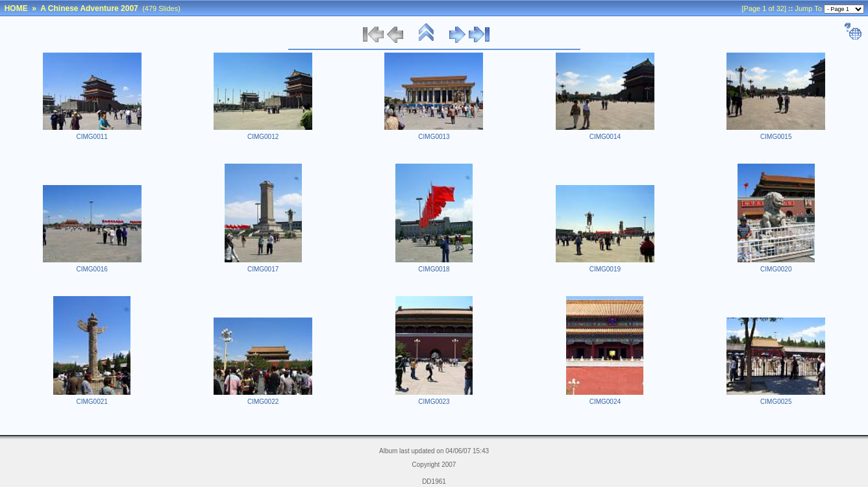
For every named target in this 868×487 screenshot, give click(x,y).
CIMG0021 (92, 402)
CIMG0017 (263, 269)
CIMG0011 (92, 137)
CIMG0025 (776, 402)
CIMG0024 (605, 402)
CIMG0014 (605, 137)
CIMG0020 (776, 269)
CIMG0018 (434, 269)
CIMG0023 (434, 402)
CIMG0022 (263, 402)
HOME (16, 8)
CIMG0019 (605, 269)
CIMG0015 (776, 137)
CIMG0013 (434, 137)
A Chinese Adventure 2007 (89, 8)
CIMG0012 (263, 137)
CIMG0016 (92, 269)
